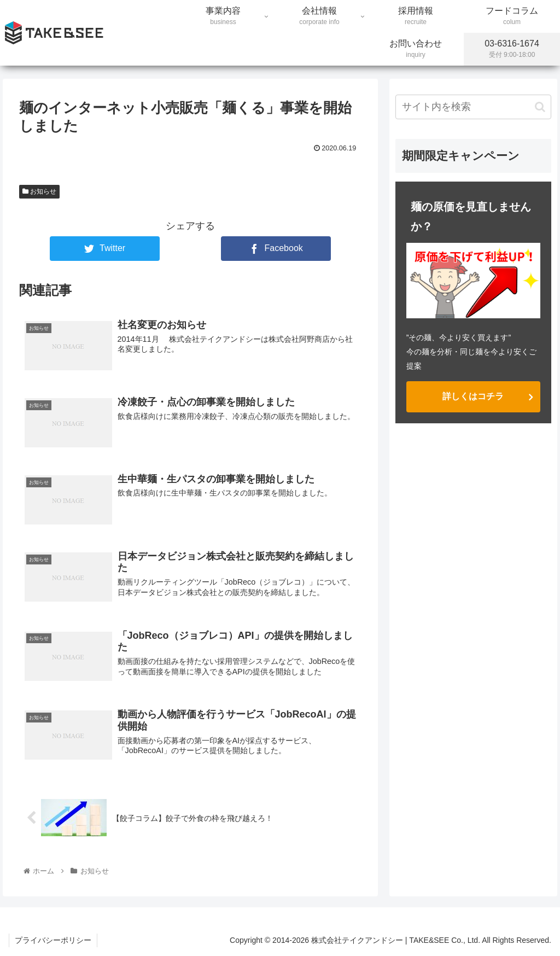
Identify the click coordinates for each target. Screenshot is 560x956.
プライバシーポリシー (53, 940)
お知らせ (39, 191)
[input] (473, 107)
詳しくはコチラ (473, 396)
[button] (540, 107)
